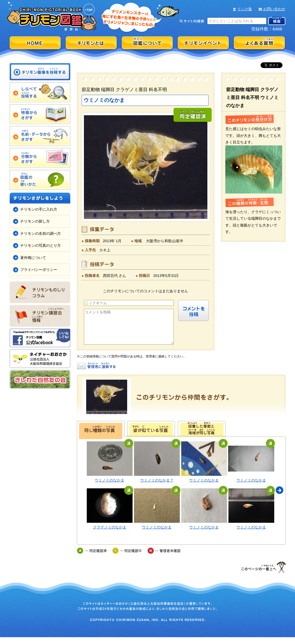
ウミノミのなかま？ (157, 487)
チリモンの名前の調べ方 (41, 233)
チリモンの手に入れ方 (39, 209)
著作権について (33, 258)
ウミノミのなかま (110, 487)
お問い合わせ (274, 9)
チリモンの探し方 (35, 221)
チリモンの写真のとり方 (41, 245)
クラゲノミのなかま (110, 534)
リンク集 (245, 9)
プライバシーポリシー (39, 270)
